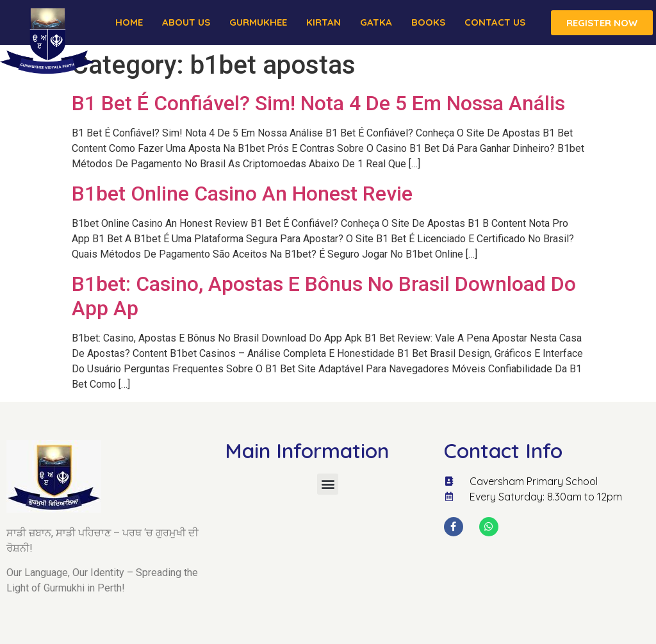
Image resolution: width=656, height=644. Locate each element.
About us (186, 22)
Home (129, 22)
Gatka (376, 22)
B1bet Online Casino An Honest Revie (242, 194)
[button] (328, 484)
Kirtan (324, 22)
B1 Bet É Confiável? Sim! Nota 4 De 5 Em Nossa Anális (318, 103)
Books (428, 22)
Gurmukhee (258, 22)
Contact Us (495, 22)
